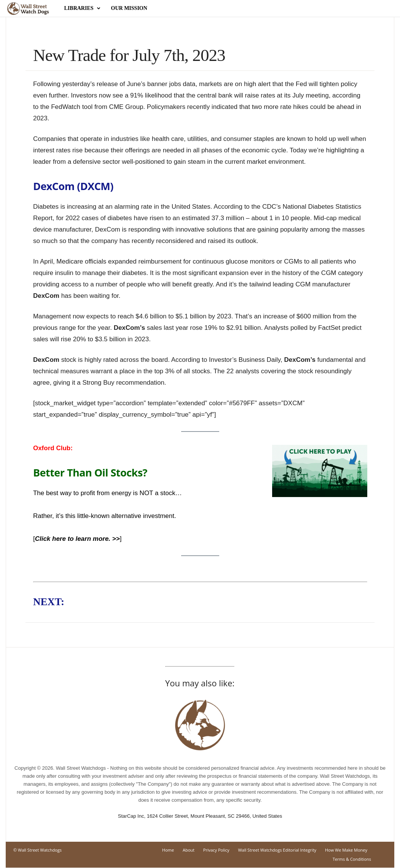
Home (168, 850)
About (189, 850)
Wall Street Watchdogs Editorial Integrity (277, 850)
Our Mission (129, 8)
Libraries (82, 8)
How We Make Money (346, 850)
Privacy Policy (216, 850)
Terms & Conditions (352, 859)
